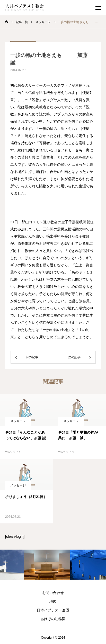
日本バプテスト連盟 (53, 610)
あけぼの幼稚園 (53, 619)
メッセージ (18, 421)
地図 (53, 601)
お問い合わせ (53, 593)
